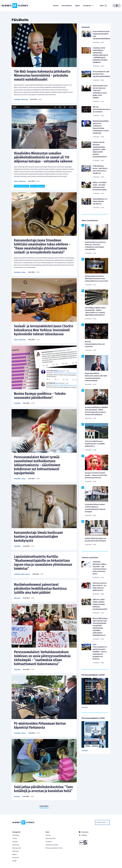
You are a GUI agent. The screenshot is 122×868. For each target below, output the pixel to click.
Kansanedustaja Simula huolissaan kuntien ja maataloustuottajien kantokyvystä (38, 537)
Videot (78, 6)
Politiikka (17, 99)
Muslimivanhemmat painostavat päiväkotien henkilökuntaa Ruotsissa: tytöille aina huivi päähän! (40, 588)
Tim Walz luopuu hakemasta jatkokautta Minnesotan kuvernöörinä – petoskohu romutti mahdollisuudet (42, 75)
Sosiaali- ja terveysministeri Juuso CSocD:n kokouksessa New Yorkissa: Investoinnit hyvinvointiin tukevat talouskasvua (44, 330)
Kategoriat (88, 6)
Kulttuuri (16, 851)
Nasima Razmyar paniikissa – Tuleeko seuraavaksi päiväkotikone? (40, 396)
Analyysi (15, 842)
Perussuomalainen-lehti (54, 848)
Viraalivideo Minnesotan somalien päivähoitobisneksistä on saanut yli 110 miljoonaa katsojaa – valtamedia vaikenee (43, 157)
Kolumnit (17, 797)
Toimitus (49, 842)
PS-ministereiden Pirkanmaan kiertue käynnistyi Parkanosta (40, 725)
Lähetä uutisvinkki (52, 845)
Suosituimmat (67, 6)
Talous (16, 181)
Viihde (14, 861)
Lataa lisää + (44, 806)
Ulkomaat (25, 99)
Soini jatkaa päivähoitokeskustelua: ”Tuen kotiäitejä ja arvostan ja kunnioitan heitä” (43, 789)
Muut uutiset (26, 574)
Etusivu (56, 6)
